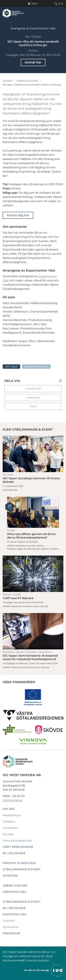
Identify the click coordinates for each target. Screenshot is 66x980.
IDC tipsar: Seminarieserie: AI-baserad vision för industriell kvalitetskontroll (33, 631)
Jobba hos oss (15, 886)
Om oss (9, 809)
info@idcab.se (12, 800)
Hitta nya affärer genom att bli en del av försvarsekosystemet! (33, 512)
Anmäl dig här (18, 215)
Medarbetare (12, 815)
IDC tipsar (33, 37)
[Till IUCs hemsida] (44, 970)
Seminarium (45, 652)
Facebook (33, 389)
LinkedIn (33, 398)
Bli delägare (14, 853)
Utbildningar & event (27, 80)
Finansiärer (10, 828)
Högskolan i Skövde (13, 652)
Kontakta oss (14, 892)
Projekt (11, 530)
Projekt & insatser (19, 863)
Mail (33, 406)
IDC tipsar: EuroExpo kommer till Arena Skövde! (33, 454)
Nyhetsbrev (11, 927)
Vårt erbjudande (18, 847)
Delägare (9, 822)
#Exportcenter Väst (36, 366)
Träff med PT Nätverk (33, 574)
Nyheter (10, 876)
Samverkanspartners (17, 841)
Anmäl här (33, 62)
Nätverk (7, 594)
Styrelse (8, 834)
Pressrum (11, 933)
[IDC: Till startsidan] (13, 13)
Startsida (7, 80)
